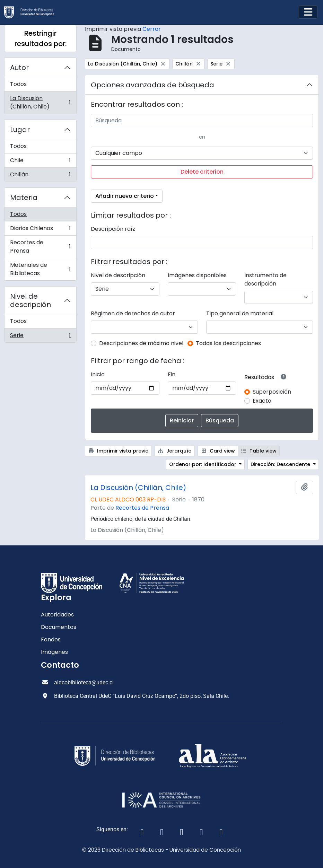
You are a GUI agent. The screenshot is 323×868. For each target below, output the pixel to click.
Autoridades (57, 615)
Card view (218, 451)
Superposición (272, 392)
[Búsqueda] (202, 121)
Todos (18, 84)
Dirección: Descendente (281, 464)
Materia (24, 198)
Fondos (51, 639)
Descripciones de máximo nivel (141, 343)
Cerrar (152, 29)
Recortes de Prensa (40, 247)
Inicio (98, 374)
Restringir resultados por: (41, 38)
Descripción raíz (113, 229)
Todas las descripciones (228, 343)
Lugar (20, 130)
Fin (172, 374)
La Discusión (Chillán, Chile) (40, 102)
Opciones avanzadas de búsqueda (152, 85)
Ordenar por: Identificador (203, 464)
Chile (40, 162)
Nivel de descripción (30, 300)
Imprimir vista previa (118, 451)
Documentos (59, 627)
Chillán (40, 176)
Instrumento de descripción (265, 279)
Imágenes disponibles (197, 275)
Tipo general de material (240, 313)
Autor (19, 68)
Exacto (262, 401)
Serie (40, 337)
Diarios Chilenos (40, 230)
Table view (259, 451)
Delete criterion (202, 172)
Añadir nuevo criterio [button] (125, 196)
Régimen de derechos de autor (133, 313)
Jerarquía (175, 451)
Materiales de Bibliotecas (40, 269)
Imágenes (54, 652)
